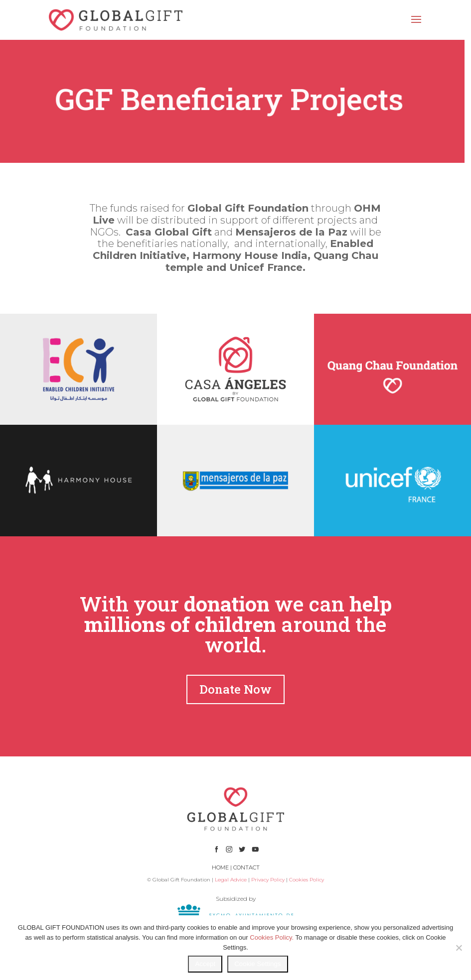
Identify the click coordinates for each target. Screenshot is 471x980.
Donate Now (235, 689)
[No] (459, 948)
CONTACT (246, 867)
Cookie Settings (257, 964)
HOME (220, 867)
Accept (205, 964)
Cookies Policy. (272, 937)
